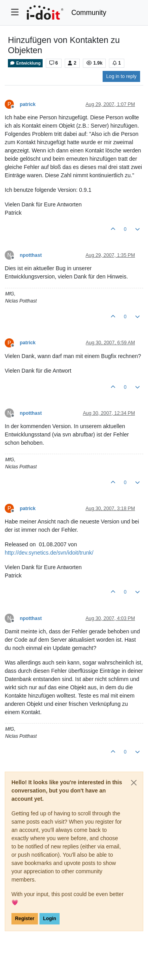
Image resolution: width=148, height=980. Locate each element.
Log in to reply (121, 76)
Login (50, 919)
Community (89, 13)
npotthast (31, 255)
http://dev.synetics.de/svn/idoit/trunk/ (49, 553)
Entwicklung (25, 63)
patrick (28, 104)
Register (25, 919)
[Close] (134, 783)
